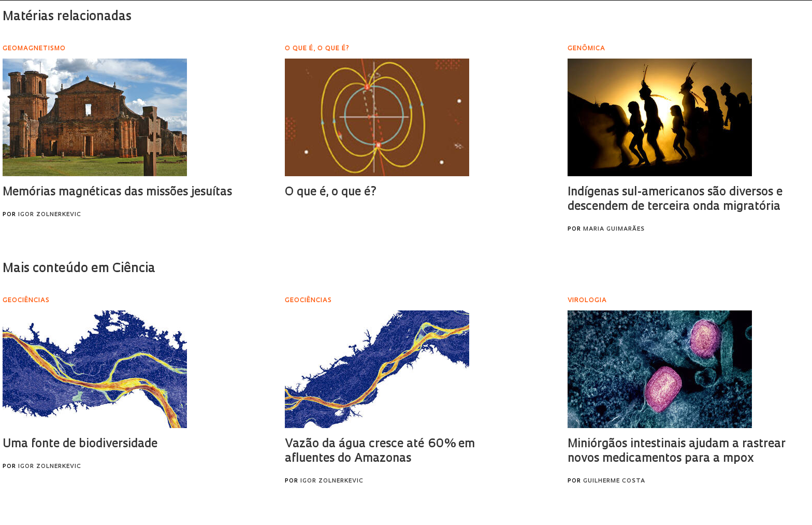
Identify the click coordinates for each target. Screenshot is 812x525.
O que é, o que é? (331, 193)
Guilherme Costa (614, 481)
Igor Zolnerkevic (50, 215)
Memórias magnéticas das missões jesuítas (117, 193)
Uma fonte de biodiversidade (80, 444)
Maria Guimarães (614, 229)
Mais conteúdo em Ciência (79, 269)
